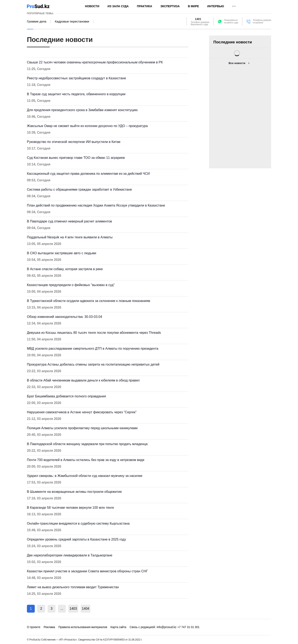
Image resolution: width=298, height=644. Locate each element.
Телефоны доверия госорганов (262, 21)
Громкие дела (37, 21)
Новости (92, 6)
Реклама (49, 627)
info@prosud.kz (167, 627)
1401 (198, 19)
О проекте (34, 627)
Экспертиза (170, 6)
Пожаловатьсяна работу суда (231, 21)
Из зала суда (118, 6)
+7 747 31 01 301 (188, 627)
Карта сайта (118, 627)
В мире (193, 6)
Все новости (237, 63)
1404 (86, 609)
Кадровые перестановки (72, 21)
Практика (145, 6)
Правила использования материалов (83, 627)
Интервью (216, 6)
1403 (73, 609)
